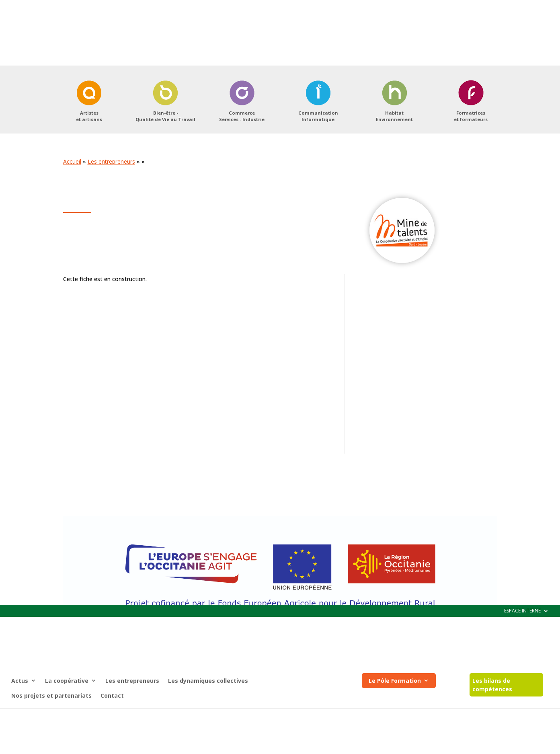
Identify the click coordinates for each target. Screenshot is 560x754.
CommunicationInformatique (318, 155)
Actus (20, 76)
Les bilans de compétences (492, 80)
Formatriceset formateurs (471, 155)
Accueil (72, 200)
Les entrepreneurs (132, 76)
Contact (112, 91)
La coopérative (67, 76)
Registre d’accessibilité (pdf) (305, 716)
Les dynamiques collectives (208, 76)
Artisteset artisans (89, 155)
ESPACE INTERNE (522, 6)
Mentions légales (242, 716)
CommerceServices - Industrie (242, 155)
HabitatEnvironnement (394, 155)
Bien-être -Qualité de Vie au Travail (165, 155)
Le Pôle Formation (395, 76)
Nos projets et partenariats (51, 91)
